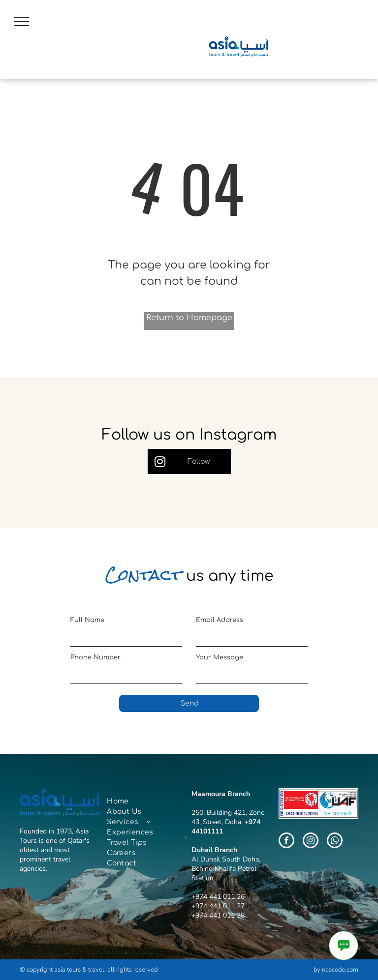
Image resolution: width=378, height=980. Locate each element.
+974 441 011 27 (218, 906)
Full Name (87, 620)
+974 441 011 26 (218, 897)
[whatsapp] (335, 842)
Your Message (220, 657)
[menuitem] (143, 801)
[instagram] (311, 842)
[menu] (22, 22)
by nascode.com (336, 970)
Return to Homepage (189, 318)
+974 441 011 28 (218, 915)
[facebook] (286, 842)
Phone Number (95, 657)
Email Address (220, 620)
